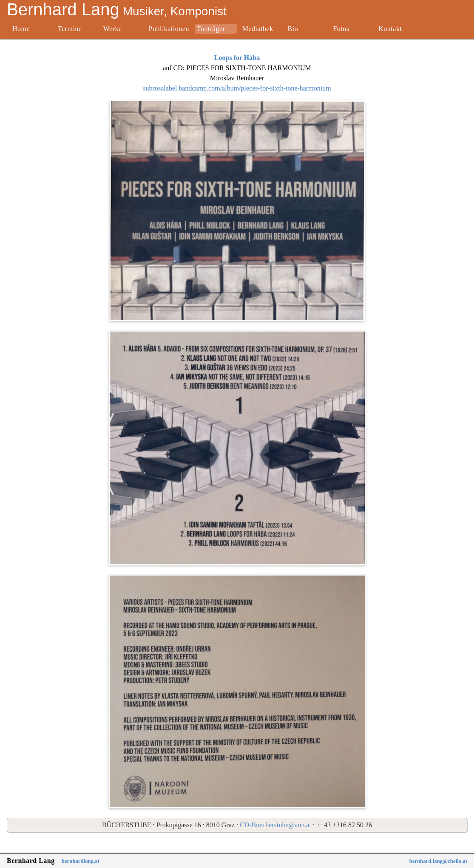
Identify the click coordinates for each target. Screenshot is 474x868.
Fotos (341, 29)
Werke (113, 29)
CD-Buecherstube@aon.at (275, 825)
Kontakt (390, 29)
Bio (293, 29)
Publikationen (169, 29)
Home (21, 29)
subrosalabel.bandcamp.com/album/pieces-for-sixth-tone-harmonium (237, 88)
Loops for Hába (237, 58)
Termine (70, 29)
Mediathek (258, 29)
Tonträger (211, 29)
